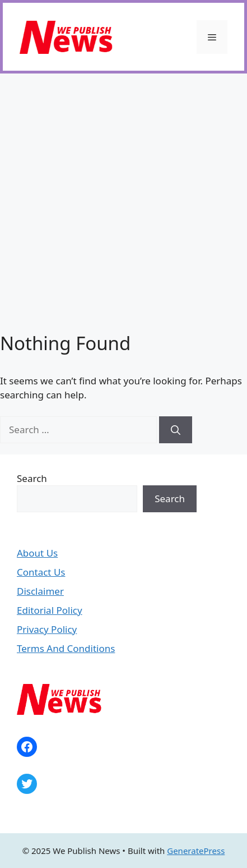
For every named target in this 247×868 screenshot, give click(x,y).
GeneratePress (196, 851)
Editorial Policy (50, 610)
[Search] (176, 430)
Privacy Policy (47, 629)
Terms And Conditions (66, 648)
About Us (37, 553)
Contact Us (41, 572)
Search (32, 478)
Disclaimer (40, 591)
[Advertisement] (123, 203)
